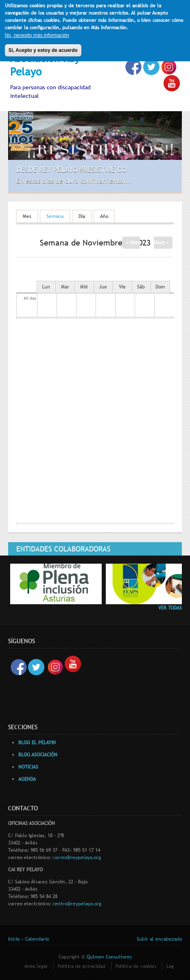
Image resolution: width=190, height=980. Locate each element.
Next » (161, 243)
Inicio (14, 939)
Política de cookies (136, 966)
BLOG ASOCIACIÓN (38, 755)
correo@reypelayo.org (77, 857)
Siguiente (168, 179)
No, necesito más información (37, 33)
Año (104, 216)
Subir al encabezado (159, 939)
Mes (27, 216)
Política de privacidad (82, 966)
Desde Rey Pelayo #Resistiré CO (71, 169)
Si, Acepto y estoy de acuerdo (43, 48)
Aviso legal (36, 966)
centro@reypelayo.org (77, 904)
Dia (82, 216)
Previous (157, 179)
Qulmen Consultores (109, 957)
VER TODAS (170, 608)
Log (170, 966)
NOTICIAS (28, 767)
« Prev (133, 243)
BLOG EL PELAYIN (37, 743)
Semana (58, 216)
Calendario (37, 939)
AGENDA (27, 779)
